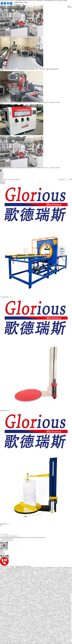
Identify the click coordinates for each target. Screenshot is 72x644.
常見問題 (9, 136)
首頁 (9, 180)
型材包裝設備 (3, 184)
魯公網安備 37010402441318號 (25, 550)
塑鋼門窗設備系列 (11, 37)
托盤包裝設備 (3, 182)
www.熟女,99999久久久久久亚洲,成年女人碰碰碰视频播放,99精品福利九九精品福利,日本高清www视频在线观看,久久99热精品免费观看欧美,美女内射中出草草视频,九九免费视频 (34, 1)
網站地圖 (2, 550)
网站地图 (69, 568)
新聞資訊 (2, 177)
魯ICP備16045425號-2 (9, 541)
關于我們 (2, 174)
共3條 (1, 525)
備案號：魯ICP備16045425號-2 (13, 550)
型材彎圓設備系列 (27, 37)
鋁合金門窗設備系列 (4, 37)
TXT (7, 550)
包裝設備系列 (33, 37)
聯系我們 (2, 178)
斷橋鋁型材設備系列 (19, 37)
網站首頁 (2, 172)
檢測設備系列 (38, 37)
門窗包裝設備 (3, 181)
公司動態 (2, 136)
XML (5, 550)
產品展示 (2, 173)
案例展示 (2, 176)
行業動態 (5, 136)
